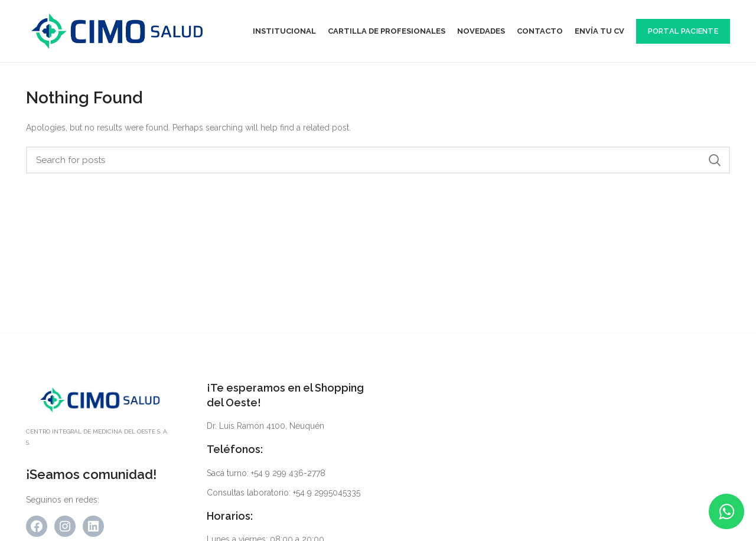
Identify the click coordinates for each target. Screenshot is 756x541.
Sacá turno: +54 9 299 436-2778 (266, 473)
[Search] (378, 160)
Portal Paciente (683, 31)
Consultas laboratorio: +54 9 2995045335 (283, 493)
